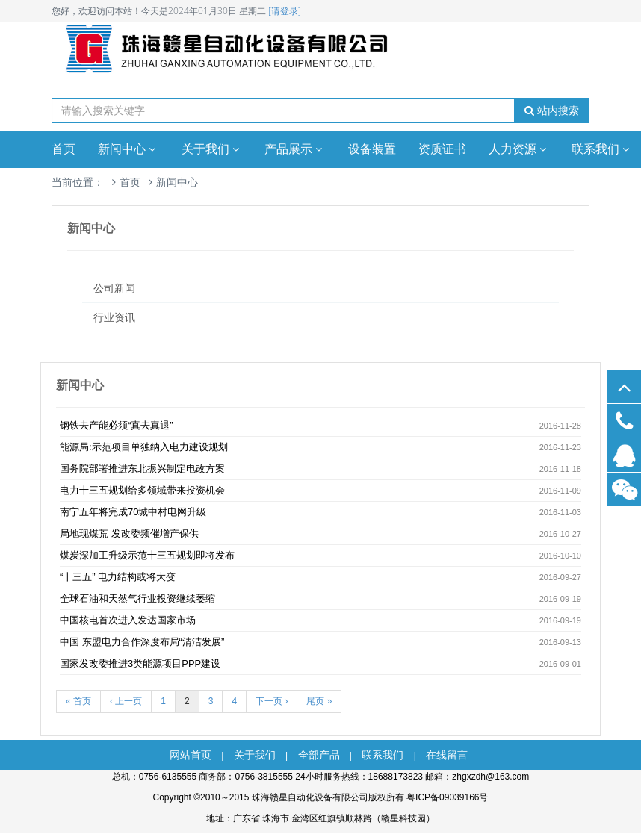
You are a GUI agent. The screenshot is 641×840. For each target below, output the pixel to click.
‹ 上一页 (126, 701)
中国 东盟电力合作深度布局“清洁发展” (142, 642)
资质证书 (442, 149)
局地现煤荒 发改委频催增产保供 (129, 533)
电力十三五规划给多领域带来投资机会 (142, 490)
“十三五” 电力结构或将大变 (118, 577)
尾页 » (319, 701)
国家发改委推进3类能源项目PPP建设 (140, 663)
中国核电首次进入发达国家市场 (128, 620)
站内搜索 (552, 111)
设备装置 (372, 149)
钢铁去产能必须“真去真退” (117, 425)
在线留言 (447, 755)
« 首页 (78, 701)
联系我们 (383, 755)
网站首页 (191, 755)
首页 (64, 149)
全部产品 (319, 755)
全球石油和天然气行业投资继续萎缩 (137, 598)
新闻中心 (128, 149)
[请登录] (285, 11)
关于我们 (212, 149)
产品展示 (295, 149)
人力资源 (519, 149)
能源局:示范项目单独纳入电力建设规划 (144, 447)
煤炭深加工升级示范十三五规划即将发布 (147, 555)
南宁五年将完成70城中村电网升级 (133, 512)
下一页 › (272, 701)
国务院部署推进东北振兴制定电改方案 (142, 469)
